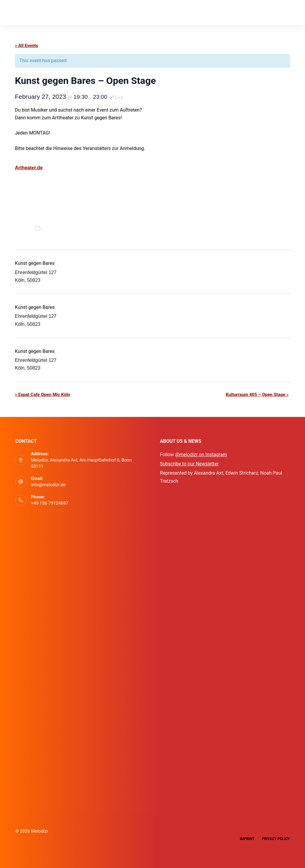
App (57, 12)
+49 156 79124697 (50, 503)
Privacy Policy (276, 839)
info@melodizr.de (48, 485)
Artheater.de (29, 168)
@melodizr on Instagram (201, 455)
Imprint (247, 839)
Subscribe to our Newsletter (189, 464)
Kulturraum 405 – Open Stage (257, 395)
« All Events (27, 46)
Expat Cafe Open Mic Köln (42, 395)
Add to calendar (61, 228)
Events (84, 12)
